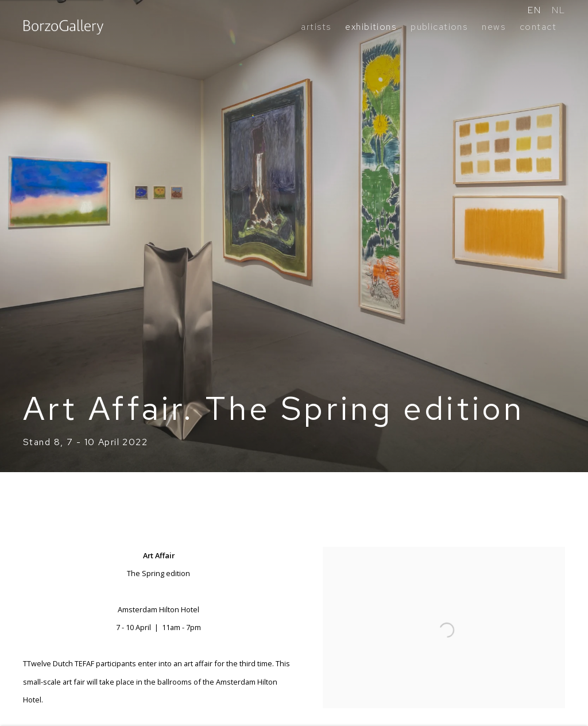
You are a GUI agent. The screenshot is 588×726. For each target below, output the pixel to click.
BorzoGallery (63, 27)
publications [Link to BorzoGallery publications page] (439, 27)
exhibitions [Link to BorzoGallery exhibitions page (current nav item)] (371, 27)
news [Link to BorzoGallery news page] (494, 27)
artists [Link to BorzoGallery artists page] (316, 27)
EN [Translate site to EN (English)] (534, 10)
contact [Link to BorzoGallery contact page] (538, 27)
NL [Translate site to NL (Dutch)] (558, 10)
